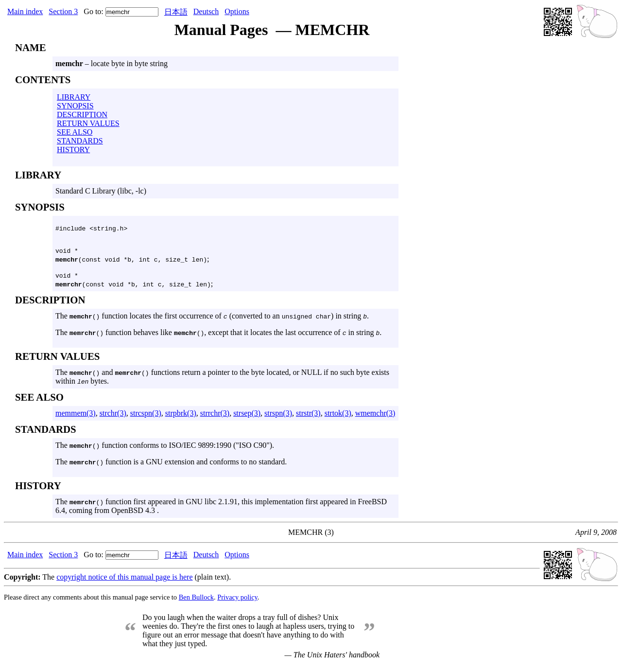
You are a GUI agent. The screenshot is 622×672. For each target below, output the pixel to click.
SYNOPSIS (75, 106)
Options (237, 11)
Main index (25, 11)
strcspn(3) (146, 417)
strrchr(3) (215, 417)
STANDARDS (80, 141)
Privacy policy (237, 601)
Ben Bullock (196, 601)
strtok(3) (338, 417)
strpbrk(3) (181, 417)
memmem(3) (76, 417)
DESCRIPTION (82, 115)
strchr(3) (113, 417)
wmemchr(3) (375, 417)
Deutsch (206, 11)
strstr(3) (308, 417)
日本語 (176, 12)
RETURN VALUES (88, 123)
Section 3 (63, 11)
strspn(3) (278, 417)
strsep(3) (247, 417)
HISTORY (73, 150)
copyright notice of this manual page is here (124, 581)
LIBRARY (74, 97)
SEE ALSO (75, 132)
